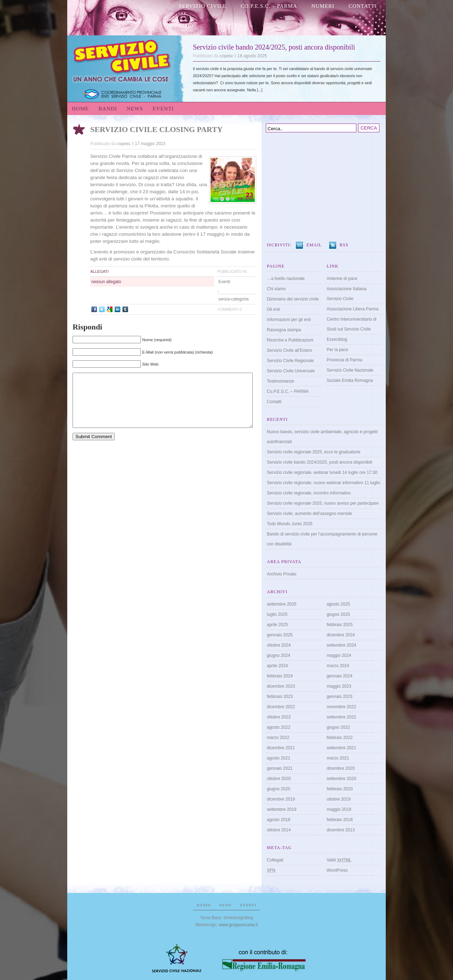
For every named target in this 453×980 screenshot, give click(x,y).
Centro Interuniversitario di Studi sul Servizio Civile (352, 324)
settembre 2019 (282, 809)
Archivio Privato (282, 574)
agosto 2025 (338, 604)
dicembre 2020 (341, 768)
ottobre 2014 (279, 830)
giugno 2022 (338, 727)
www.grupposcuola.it (238, 925)
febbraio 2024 (280, 676)
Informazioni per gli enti (289, 320)
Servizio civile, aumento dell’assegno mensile (309, 514)
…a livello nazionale (286, 279)
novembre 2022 (341, 707)
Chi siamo (276, 289)
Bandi (108, 109)
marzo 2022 (278, 738)
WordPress (337, 870)
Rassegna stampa (284, 330)
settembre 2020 (341, 779)
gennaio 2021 (280, 768)
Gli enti (273, 309)
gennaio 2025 (280, 635)
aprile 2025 (277, 625)
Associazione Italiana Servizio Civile (347, 294)
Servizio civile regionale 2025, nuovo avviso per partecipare (323, 503)
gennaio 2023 (340, 697)
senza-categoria (233, 299)
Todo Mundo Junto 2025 (290, 524)
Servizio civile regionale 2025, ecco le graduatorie (314, 452)
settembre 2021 (341, 748)
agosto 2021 (279, 758)
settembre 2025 (282, 604)
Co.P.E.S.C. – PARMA (269, 6)
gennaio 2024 (340, 676)
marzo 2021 (338, 758)
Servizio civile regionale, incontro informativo (309, 493)
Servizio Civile (203, 6)
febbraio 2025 (340, 625)
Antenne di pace (342, 279)
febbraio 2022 (340, 738)
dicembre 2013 (341, 830)
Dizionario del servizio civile (293, 299)
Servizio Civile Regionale (290, 361)
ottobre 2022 (279, 717)
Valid (339, 860)
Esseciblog (337, 339)
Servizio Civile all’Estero (289, 350)
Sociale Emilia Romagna (350, 380)
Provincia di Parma (345, 360)
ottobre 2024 (279, 645)
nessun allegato (106, 282)
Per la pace (337, 350)
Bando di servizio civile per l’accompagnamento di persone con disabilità (322, 539)
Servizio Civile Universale (291, 371)
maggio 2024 (339, 655)
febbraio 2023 (280, 697)
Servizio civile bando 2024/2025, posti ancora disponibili (274, 47)
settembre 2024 (341, 645)
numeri (323, 6)
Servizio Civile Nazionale (350, 370)
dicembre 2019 (281, 799)
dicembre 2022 (281, 707)
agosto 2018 (279, 820)
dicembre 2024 (341, 635)
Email (314, 245)
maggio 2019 (339, 809)
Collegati (275, 860)
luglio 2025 (277, 614)
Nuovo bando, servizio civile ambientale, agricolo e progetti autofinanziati (322, 437)
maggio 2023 (339, 686)
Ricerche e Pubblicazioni (290, 340)
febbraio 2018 (340, 820)
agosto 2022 (279, 727)
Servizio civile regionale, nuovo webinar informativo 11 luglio (323, 483)
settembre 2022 (341, 717)
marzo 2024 (338, 666)
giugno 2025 (338, 614)
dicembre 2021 (281, 748)
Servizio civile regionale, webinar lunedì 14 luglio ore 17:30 (322, 472)
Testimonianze (280, 381)
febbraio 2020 (340, 789)
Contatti (363, 6)
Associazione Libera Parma (352, 309)
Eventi (163, 109)
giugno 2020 (279, 789)
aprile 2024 (277, 666)
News (135, 109)
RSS (344, 245)
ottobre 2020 (279, 779)
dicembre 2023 (281, 686)
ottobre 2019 (339, 799)
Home (80, 109)
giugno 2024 (279, 655)
